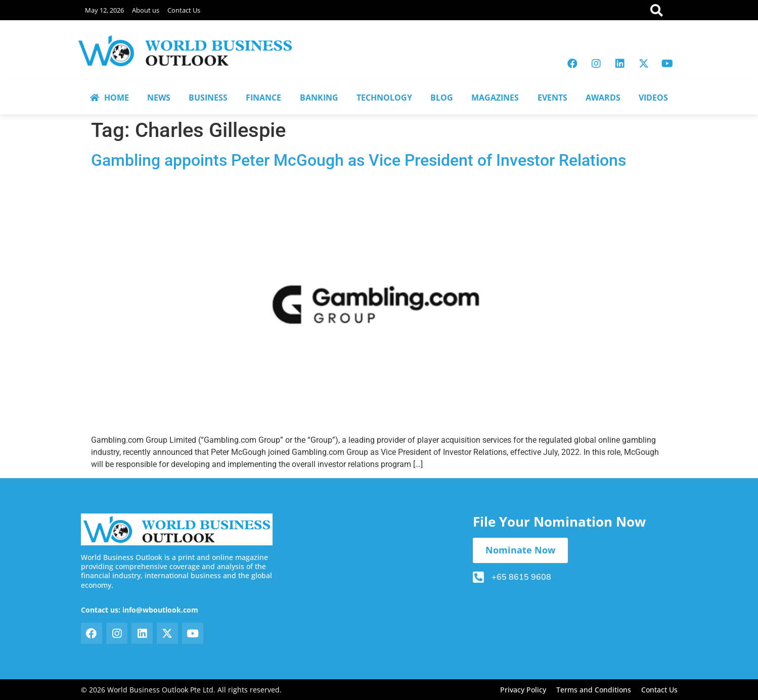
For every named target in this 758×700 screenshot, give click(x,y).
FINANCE (263, 98)
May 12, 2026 (104, 10)
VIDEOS (653, 98)
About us (146, 10)
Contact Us (184, 10)
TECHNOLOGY (384, 98)
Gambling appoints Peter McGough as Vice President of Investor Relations (359, 160)
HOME (109, 98)
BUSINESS (208, 98)
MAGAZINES (495, 98)
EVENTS (552, 98)
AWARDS (603, 98)
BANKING (319, 98)
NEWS (159, 98)
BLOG (442, 98)
